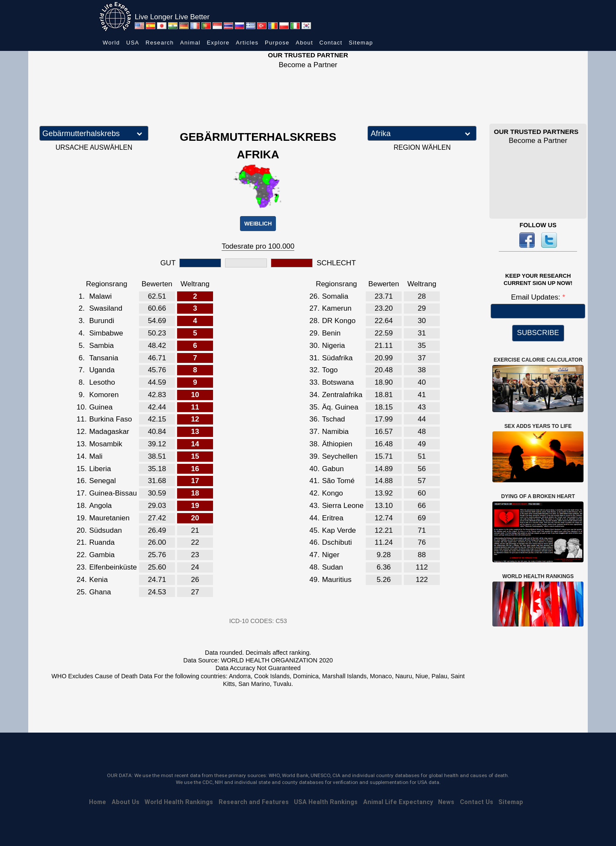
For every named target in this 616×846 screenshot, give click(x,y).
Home (98, 802)
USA (133, 43)
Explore (218, 43)
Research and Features (254, 802)
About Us (126, 802)
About (304, 43)
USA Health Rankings (326, 802)
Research (160, 43)
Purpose (277, 43)
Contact (331, 43)
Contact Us (477, 802)
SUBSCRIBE (538, 333)
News (446, 802)
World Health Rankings (179, 802)
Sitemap (361, 43)
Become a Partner (308, 65)
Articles (247, 43)
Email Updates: (536, 297)
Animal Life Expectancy (398, 802)
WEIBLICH (258, 224)
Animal (190, 43)
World (111, 43)
